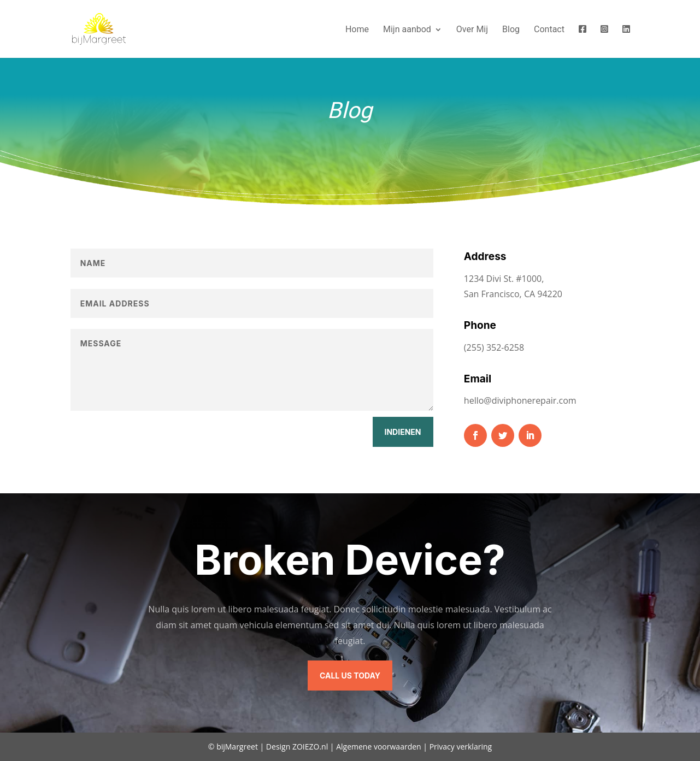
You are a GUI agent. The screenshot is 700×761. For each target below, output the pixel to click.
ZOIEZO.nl (310, 747)
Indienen (403, 432)
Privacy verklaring (461, 747)
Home (357, 30)
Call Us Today (350, 676)
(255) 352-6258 (494, 347)
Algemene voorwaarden (378, 747)
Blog (511, 30)
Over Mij (472, 30)
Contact (549, 30)
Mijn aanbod (407, 30)
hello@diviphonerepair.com (520, 400)
